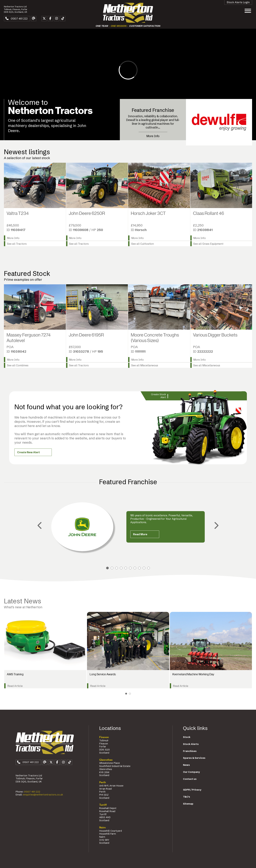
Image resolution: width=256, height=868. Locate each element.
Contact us (190, 779)
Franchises (190, 751)
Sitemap (188, 804)
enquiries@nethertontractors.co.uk (43, 795)
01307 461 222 (32, 792)
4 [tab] (121, 568)
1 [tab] (107, 568)
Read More (140, 534)
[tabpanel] (128, 527)
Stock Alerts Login (238, 2)
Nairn (102, 828)
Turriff (103, 805)
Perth (103, 782)
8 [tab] (139, 568)
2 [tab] (112, 568)
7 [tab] (135, 568)
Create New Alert (28, 452)
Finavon (104, 737)
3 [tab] (117, 568)
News (186, 765)
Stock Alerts (191, 744)
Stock (187, 737)
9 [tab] (144, 568)
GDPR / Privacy (192, 790)
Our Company (191, 772)
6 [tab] (130, 568)
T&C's (187, 797)
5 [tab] (126, 568)
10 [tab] (149, 568)
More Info (153, 136)
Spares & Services (194, 758)
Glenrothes (106, 760)
